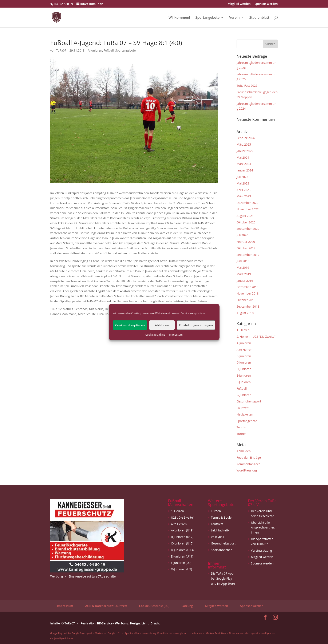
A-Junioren (95, 50)
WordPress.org (247, 470)
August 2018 (245, 313)
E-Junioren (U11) (182, 556)
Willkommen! (179, 18)
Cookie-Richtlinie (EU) (154, 606)
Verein (234, 18)
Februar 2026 (246, 138)
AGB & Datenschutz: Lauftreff (106, 606)
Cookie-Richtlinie (155, 334)
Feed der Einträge (249, 457)
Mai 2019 (243, 268)
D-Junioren (244, 369)
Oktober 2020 (246, 222)
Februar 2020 (246, 242)
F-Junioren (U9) (181, 563)
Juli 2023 (242, 177)
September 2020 (248, 229)
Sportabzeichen (222, 550)
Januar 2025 (245, 151)
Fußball (109, 50)
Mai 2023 (243, 183)
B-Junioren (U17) (182, 537)
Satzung (187, 606)
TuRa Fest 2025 (247, 86)
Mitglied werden (239, 4)
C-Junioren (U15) (182, 543)
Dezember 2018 (247, 287)
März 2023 (244, 196)
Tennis (241, 427)
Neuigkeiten (245, 414)
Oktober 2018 (246, 300)
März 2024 (244, 164)
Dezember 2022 (247, 203)
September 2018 (248, 306)
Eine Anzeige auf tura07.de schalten (93, 576)
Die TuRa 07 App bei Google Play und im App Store (223, 578)
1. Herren (243, 330)
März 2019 (244, 274)
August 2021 (245, 216)
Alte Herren (244, 350)
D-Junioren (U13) (182, 550)
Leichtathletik (220, 530)
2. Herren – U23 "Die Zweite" (256, 337)
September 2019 (248, 255)
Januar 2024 (245, 170)
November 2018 (248, 293)
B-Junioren (244, 356)
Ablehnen (162, 325)
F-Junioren (244, 382)
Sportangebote (208, 18)
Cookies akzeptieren (130, 325)
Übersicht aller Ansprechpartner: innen (263, 528)
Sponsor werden (266, 4)
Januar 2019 (245, 281)
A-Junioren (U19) (182, 530)
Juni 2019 (243, 261)
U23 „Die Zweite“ (182, 517)
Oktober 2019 (246, 248)
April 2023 (244, 190)
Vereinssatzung (261, 550)
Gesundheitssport (249, 401)
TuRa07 (61, 50)
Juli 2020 (242, 235)
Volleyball (217, 537)
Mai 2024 (243, 157)
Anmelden (244, 451)
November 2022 (248, 209)
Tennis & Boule (221, 517)
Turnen (242, 434)
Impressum (176, 334)
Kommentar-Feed (249, 464)
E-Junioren (244, 375)
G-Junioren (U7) (181, 569)
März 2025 (244, 144)
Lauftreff (242, 408)
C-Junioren (244, 362)
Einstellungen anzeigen (196, 325)
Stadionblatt (259, 18)
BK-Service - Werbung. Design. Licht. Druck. (129, 623)
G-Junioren (244, 395)
